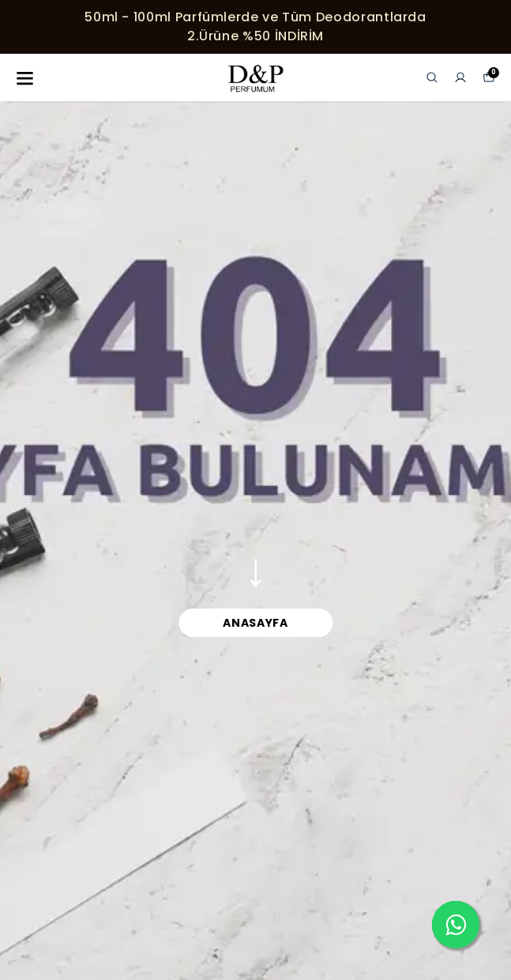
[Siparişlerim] (460, 77)
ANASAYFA (255, 623)
